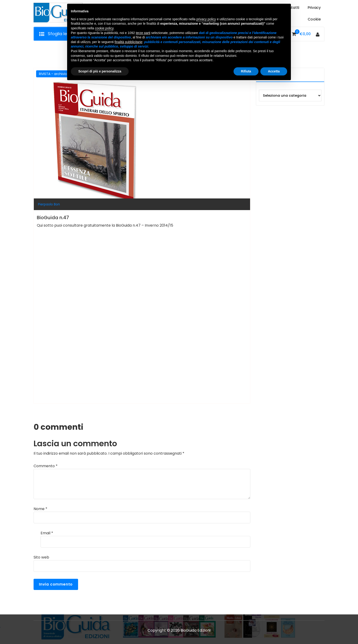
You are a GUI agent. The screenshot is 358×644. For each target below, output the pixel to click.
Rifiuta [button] (246, 71)
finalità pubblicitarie (129, 42)
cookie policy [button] (104, 28)
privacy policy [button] (206, 19)
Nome (40, 509)
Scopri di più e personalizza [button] (100, 71)
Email (47, 533)
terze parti (143, 33)
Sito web (41, 557)
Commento (46, 466)
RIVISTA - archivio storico (59, 74)
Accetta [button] (274, 71)
